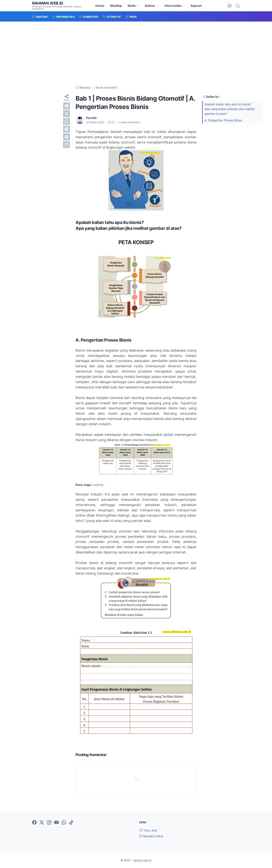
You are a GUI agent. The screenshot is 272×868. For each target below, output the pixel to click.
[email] (66, 145)
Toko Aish (148, 830)
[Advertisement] (136, 50)
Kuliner (150, 6)
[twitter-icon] (42, 823)
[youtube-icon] (56, 823)
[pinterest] (66, 137)
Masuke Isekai (151, 836)
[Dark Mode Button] (229, 6)
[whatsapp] (66, 121)
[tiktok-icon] (71, 823)
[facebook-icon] (34, 823)
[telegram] (66, 129)
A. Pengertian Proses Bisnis (223, 120)
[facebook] (66, 106)
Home (100, 6)
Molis (132, 6)
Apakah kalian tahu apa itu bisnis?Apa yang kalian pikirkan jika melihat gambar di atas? (230, 109)
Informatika (173, 6)
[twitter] (66, 114)
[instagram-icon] (49, 823)
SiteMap (116, 6)
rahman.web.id (48, 3)
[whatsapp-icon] (64, 823)
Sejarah (196, 6)
